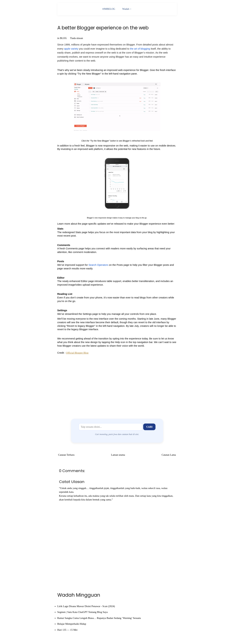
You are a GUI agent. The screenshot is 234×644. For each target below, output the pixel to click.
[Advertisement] (117, 384)
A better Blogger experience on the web (103, 28)
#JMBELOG (109, 9)
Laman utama (118, 455)
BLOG (63, 38)
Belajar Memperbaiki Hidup (72, 624)
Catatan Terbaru (66, 455)
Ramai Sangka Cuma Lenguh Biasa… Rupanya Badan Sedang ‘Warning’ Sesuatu (99, 618)
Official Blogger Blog (77, 353)
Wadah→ (127, 9)
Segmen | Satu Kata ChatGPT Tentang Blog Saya (83, 612)
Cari (149, 427)
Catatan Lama (169, 455)
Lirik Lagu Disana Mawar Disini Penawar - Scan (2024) (86, 606)
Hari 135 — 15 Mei (67, 630)
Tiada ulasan (76, 38)
